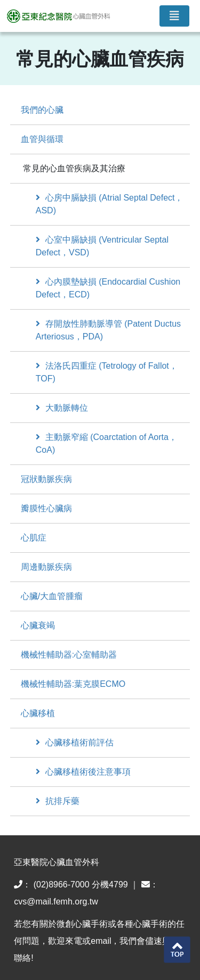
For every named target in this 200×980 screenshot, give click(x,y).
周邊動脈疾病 (46, 567)
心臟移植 (38, 713)
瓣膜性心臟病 (46, 508)
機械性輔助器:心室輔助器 (69, 655)
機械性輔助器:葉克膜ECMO (73, 684)
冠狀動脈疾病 (46, 479)
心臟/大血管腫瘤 (52, 596)
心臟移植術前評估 (75, 742)
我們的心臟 (42, 110)
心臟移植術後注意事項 (83, 772)
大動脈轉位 (62, 408)
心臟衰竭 (38, 625)
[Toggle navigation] (174, 16)
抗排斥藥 (58, 801)
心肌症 (34, 538)
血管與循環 (42, 139)
